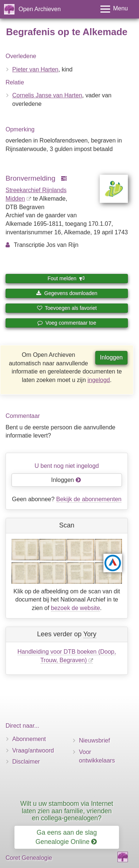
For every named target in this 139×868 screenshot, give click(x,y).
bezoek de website (75, 608)
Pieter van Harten (35, 69)
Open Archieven (40, 9)
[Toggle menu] (114, 9)
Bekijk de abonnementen (89, 499)
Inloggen (111, 357)
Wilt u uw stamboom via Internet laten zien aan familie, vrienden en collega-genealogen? (67, 811)
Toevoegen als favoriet (67, 308)
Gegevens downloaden (67, 293)
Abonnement (29, 739)
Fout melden (66, 278)
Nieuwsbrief (95, 740)
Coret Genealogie (29, 858)
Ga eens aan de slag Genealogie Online (66, 837)
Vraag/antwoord (33, 750)
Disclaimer (26, 762)
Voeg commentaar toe (67, 323)
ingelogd (99, 380)
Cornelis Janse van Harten (47, 95)
